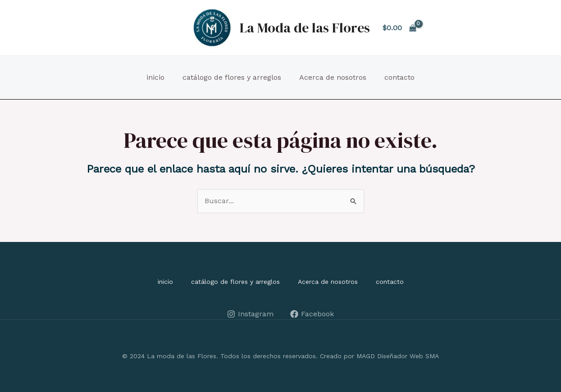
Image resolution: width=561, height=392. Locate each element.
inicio (155, 77)
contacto (399, 77)
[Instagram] (251, 314)
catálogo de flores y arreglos (232, 77)
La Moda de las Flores (305, 28)
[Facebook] (312, 314)
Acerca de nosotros (333, 77)
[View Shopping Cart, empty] (400, 28)
